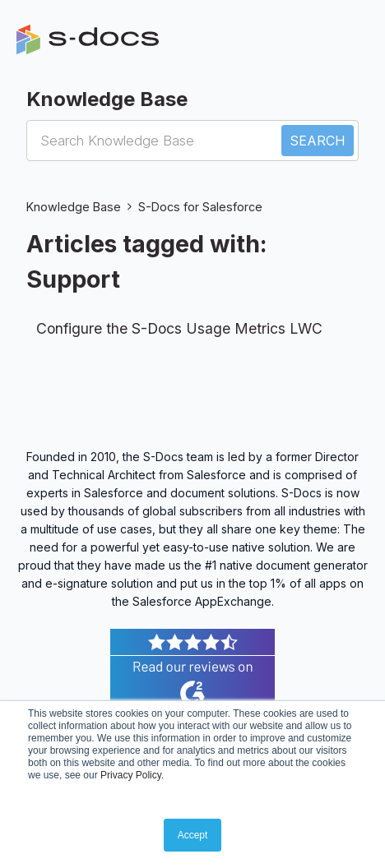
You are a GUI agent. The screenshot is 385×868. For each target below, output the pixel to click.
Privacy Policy (131, 775)
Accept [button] (193, 835)
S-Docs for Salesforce (200, 207)
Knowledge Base (74, 207)
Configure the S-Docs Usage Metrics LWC (179, 328)
